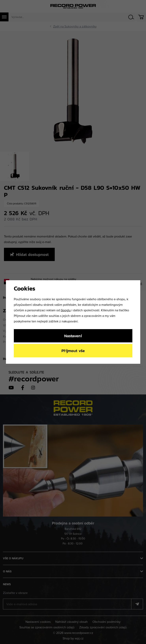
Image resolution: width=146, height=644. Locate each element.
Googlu (66, 310)
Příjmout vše (73, 351)
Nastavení (73, 336)
